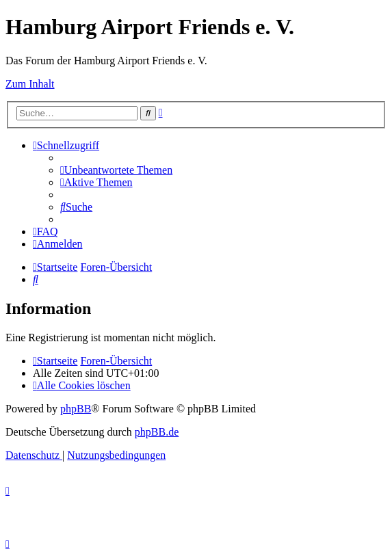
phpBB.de (157, 432)
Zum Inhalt (30, 84)
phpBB (76, 409)
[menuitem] (116, 170)
